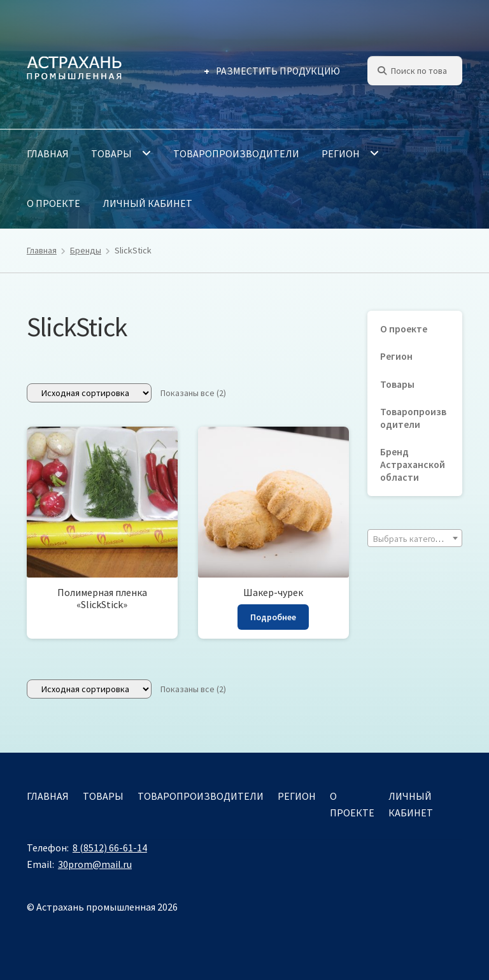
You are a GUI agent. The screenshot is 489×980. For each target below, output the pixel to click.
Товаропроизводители (236, 153)
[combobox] (415, 538)
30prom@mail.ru (95, 864)
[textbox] (415, 539)
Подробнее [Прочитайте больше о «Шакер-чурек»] (273, 617)
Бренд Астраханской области (413, 465)
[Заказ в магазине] (89, 393)
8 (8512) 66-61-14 (110, 848)
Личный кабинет (147, 203)
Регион (341, 153)
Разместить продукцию (278, 71)
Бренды (86, 250)
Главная (48, 153)
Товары (111, 153)
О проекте (53, 203)
